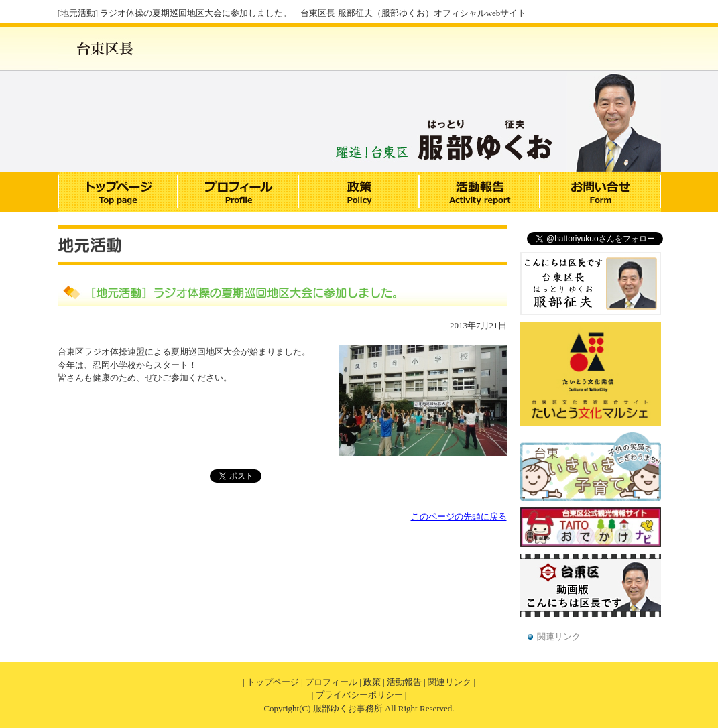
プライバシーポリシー (359, 695)
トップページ (273, 682)
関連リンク (559, 636)
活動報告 (404, 682)
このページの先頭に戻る (459, 517)
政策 (372, 682)
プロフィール (331, 682)
